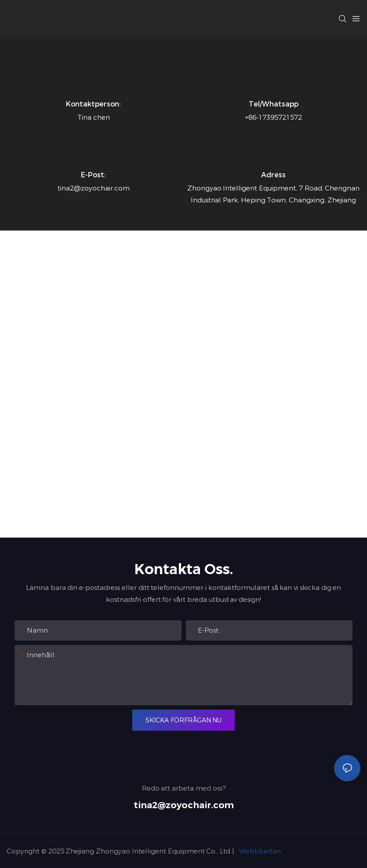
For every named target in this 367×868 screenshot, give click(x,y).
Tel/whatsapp (274, 104)
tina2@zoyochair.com (184, 805)
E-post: (93, 175)
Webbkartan (260, 851)
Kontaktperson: (93, 104)
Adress (273, 175)
